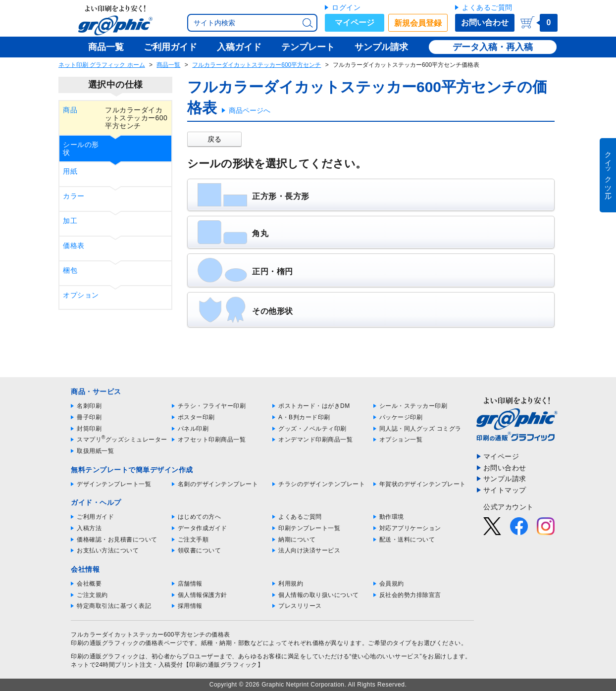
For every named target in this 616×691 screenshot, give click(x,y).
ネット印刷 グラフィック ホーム (102, 65)
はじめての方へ (200, 517)
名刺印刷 (89, 406)
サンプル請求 (505, 479)
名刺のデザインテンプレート (218, 484)
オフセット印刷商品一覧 (212, 440)
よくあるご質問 (487, 7)
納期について (297, 540)
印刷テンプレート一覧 (309, 528)
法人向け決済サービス (309, 550)
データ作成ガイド (203, 528)
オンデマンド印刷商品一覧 (315, 440)
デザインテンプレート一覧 (114, 484)
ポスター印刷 (196, 417)
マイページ (355, 23)
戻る (214, 139)
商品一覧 (168, 65)
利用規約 (291, 584)
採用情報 (190, 606)
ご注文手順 (193, 540)
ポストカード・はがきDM (314, 406)
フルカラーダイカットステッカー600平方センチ (257, 65)
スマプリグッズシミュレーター (122, 440)
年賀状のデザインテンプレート (423, 484)
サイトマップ (505, 490)
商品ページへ (250, 110)
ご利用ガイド (95, 517)
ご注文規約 (92, 595)
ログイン (346, 7)
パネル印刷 (193, 429)
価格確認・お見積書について (117, 540)
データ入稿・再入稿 (493, 47)
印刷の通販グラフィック (105, 656)
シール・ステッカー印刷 (413, 406)
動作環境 (392, 517)
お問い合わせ (485, 23)
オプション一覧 (401, 440)
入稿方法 (89, 528)
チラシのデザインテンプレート (322, 484)
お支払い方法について (108, 550)
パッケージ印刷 (401, 417)
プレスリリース (300, 606)
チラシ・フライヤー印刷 (212, 406)
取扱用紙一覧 (95, 451)
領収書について (200, 550)
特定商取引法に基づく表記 (114, 606)
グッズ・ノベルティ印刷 (312, 429)
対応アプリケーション (410, 528)
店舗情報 (190, 584)
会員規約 (392, 584)
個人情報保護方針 (203, 595)
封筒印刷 (89, 429)
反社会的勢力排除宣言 (410, 595)
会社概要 (89, 584)
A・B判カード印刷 (304, 417)
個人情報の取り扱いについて (319, 595)
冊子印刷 (89, 417)
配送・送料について (407, 540)
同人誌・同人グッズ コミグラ (420, 429)
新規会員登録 (418, 23)
